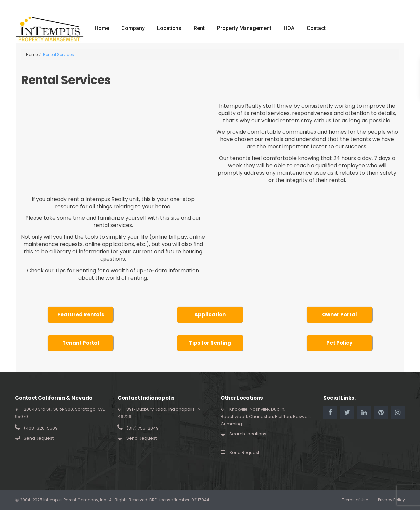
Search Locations (248, 434)
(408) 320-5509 (41, 428)
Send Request (39, 438)
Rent (199, 28)
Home (102, 28)
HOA (289, 28)
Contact (316, 28)
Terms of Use (355, 500)
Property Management (244, 28)
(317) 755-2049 (142, 428)
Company (133, 28)
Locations (169, 28)
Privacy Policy (391, 500)
